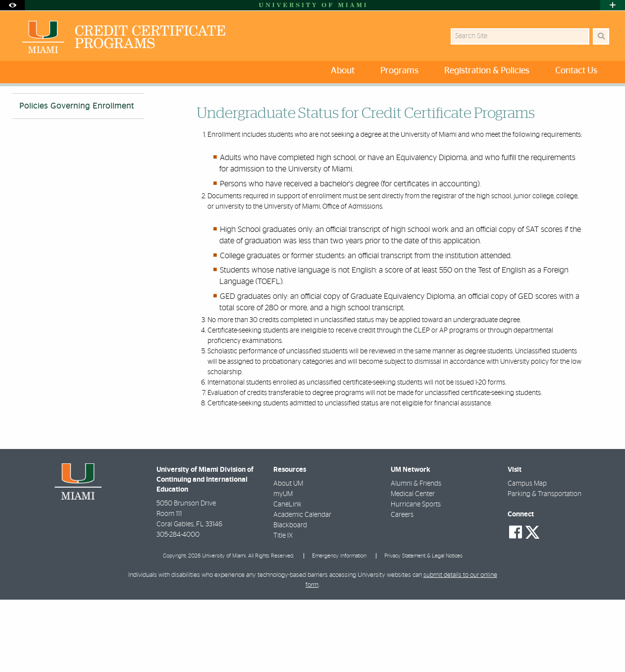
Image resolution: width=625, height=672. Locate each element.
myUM (283, 566)
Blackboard (290, 598)
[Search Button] (601, 36)
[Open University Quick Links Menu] (613, 5)
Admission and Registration (83, 106)
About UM (288, 556)
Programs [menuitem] (399, 71)
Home (21, 106)
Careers (402, 587)
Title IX (283, 608)
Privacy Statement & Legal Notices (423, 628)
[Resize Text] (581, 100)
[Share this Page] (605, 101)
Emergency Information (339, 628)
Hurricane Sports (416, 577)
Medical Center (413, 566)
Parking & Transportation (545, 566)
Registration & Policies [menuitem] (487, 71)
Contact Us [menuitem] (576, 71)
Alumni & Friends (416, 556)
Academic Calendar (302, 587)
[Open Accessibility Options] (12, 5)
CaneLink (287, 577)
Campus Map (527, 556)
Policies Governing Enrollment (181, 107)
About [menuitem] (343, 71)
